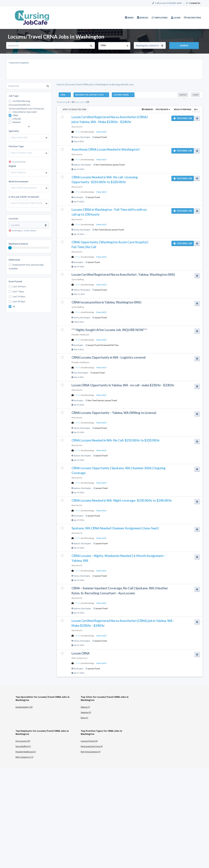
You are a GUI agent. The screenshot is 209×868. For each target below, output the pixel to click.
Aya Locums (77, 127)
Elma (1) (84, 718)
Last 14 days (19, 296)
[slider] (10, 248)
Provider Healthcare (80, 335)
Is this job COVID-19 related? (24, 197)
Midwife (17, 122)
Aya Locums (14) (23, 741)
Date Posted (15, 281)
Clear (195, 95)
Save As (183, 95)
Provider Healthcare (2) (26, 752)
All (14, 306)
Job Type (14, 96)
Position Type (16, 146)
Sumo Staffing (78, 279)
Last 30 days (19, 301)
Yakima (76, 137)
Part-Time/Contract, (104, 165)
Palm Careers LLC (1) (24, 757)
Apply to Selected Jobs (75, 109)
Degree (12, 166)
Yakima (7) (85, 707)
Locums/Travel (101, 137)
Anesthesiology (87, 132)
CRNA (15, 115)
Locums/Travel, (94, 345)
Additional (14, 260)
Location (13, 219)
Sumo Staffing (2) (23, 746)
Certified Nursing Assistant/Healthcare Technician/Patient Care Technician (26, 105)
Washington (85, 137)
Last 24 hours (19, 286)
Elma (75, 373)
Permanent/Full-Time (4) (92, 746)
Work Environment (18, 181)
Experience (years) (18, 244)
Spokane (77, 165)
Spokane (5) (86, 712)
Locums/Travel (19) (89, 741)
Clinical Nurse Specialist (25, 112)
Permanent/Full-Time (110, 345)
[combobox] (114, 46)
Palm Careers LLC (80, 658)
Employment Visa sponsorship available (26, 267)
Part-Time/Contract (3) (91, 752)
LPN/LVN (17, 119)
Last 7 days (18, 291)
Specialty (14, 131)
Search (184, 45)
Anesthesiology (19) (24, 707)
